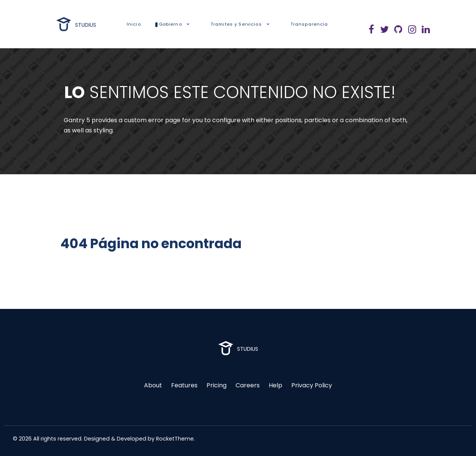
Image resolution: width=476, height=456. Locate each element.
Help (275, 385)
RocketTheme (175, 439)
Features (184, 385)
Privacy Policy (312, 385)
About (153, 385)
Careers (248, 385)
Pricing (217, 385)
